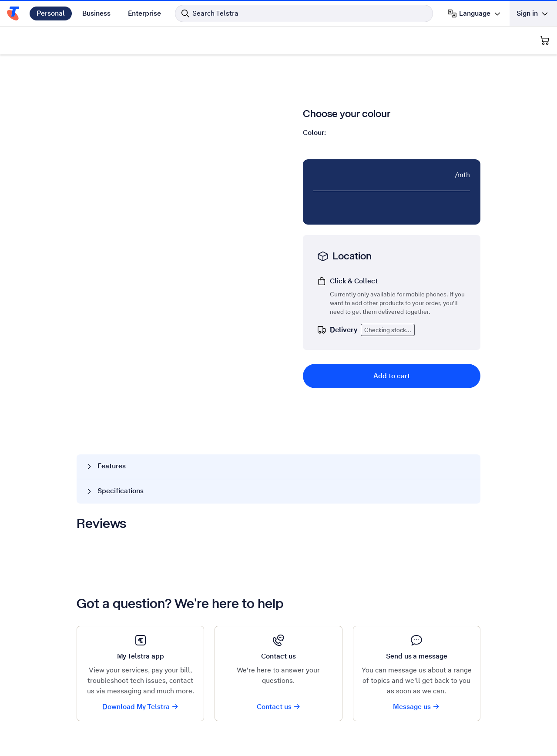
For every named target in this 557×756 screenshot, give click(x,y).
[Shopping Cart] (545, 40)
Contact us (279, 707)
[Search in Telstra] (304, 13)
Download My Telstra (141, 707)
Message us (416, 707)
